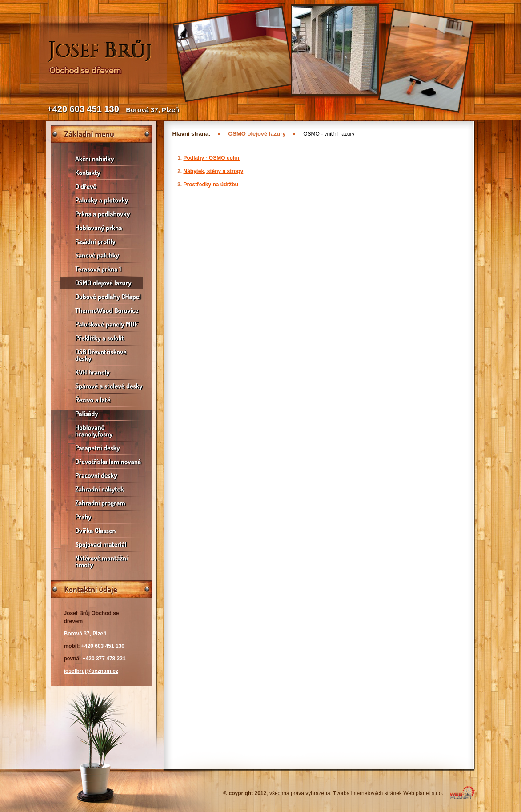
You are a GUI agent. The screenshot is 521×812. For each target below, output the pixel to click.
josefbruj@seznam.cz (91, 671)
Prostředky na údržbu (211, 185)
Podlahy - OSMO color (212, 158)
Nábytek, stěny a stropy (214, 171)
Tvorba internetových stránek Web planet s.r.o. (388, 793)
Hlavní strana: (192, 134)
